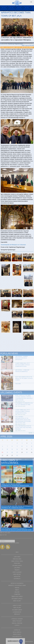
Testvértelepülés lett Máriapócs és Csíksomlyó (13, 245)
